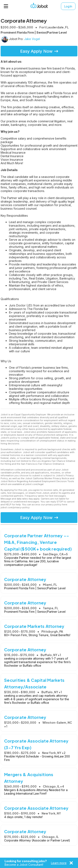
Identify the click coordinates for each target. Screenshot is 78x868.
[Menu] (6, 6)
